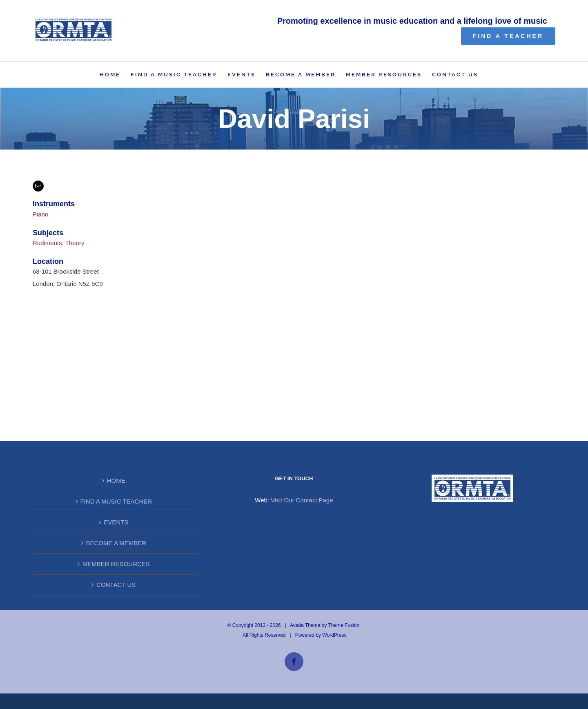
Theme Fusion (344, 625)
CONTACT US (116, 585)
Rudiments (47, 243)
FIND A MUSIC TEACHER (116, 501)
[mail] (38, 186)
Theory (75, 243)
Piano (40, 214)
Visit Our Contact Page (302, 500)
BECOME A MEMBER (116, 543)
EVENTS (116, 522)
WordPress (334, 635)
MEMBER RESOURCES (116, 564)
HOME (116, 480)
